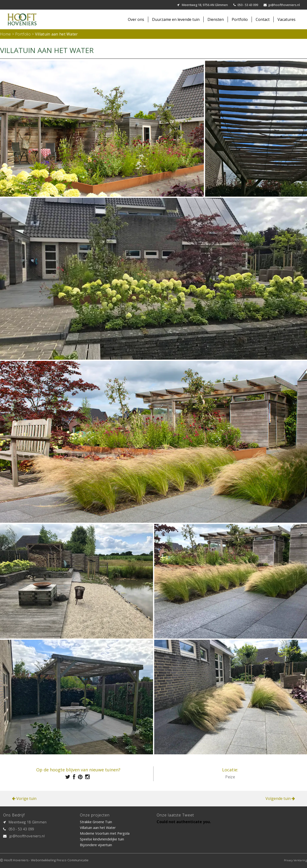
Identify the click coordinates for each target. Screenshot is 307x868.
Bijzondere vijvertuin (96, 845)
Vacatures (286, 19)
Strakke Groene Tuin (96, 822)
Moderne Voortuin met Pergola (105, 833)
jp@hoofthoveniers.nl (284, 5)
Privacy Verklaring (295, 860)
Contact (263, 19)
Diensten (216, 19)
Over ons (136, 19)
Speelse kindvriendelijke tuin (102, 839)
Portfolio (240, 19)
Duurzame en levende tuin (176, 19)
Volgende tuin (280, 798)
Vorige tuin (24, 798)
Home (5, 34)
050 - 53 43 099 (248, 5)
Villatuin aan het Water (98, 828)
